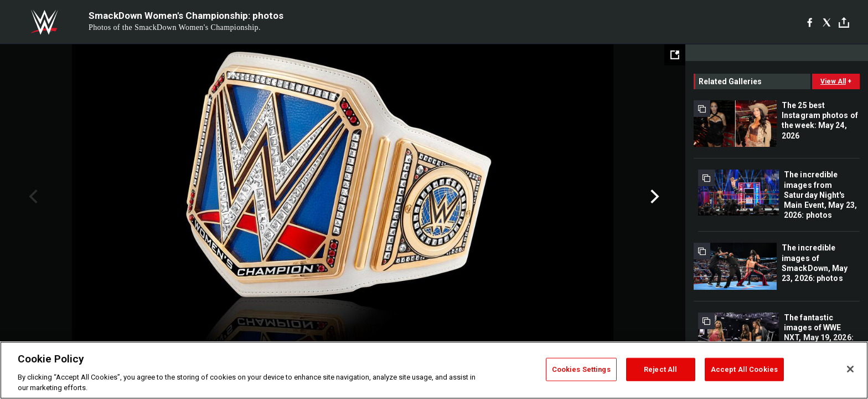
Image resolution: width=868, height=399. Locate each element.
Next (653, 197)
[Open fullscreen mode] (675, 55)
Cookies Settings (581, 369)
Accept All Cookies (744, 369)
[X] (827, 22)
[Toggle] (844, 22)
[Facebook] (810, 22)
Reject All (660, 369)
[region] (434, 370)
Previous (32, 197)
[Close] (850, 369)
